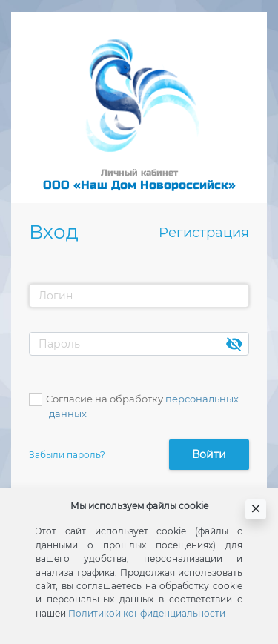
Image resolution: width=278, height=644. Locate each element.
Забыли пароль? (67, 455)
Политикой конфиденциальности (147, 613)
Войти (209, 454)
